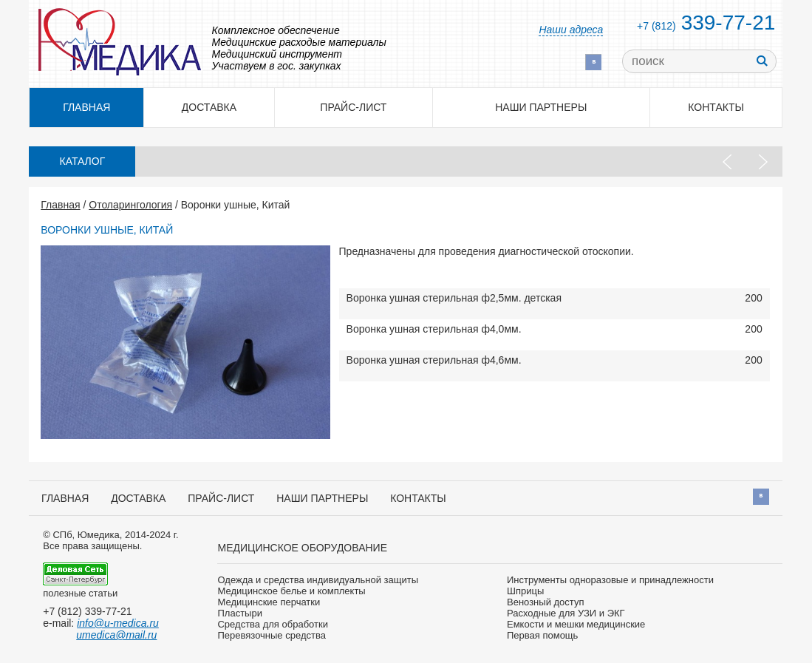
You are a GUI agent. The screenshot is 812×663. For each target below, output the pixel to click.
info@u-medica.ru (118, 623)
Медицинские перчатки (269, 602)
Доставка (209, 107)
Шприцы (525, 591)
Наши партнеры (541, 107)
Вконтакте (593, 62)
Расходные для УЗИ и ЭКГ (566, 613)
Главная (60, 205)
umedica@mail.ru (116, 635)
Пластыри (239, 613)
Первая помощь (542, 635)
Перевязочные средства (271, 635)
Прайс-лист (353, 107)
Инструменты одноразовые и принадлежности (610, 580)
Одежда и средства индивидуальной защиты (318, 580)
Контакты (716, 107)
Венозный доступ (545, 602)
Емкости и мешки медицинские (576, 624)
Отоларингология (130, 205)
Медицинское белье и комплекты (291, 591)
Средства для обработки (272, 624)
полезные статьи (80, 593)
